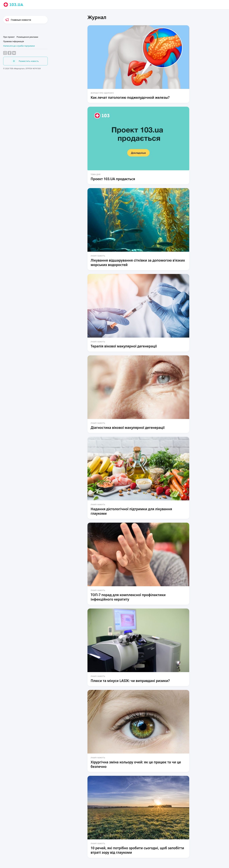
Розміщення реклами (27, 37)
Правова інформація (14, 41)
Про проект (9, 37)
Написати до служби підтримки (19, 46)
